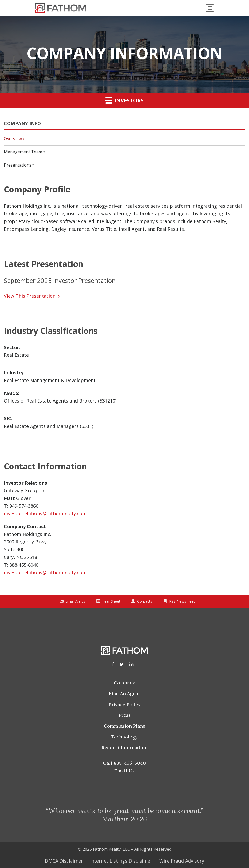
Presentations (18, 165)
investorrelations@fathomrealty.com (45, 513)
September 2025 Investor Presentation (60, 280)
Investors (125, 100)
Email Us (125, 771)
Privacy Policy (125, 704)
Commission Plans (125, 726)
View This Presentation (30, 296)
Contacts (145, 601)
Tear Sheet (111, 601)
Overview (13, 139)
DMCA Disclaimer (64, 861)
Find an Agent (125, 694)
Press (125, 715)
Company (125, 683)
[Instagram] (122, 664)
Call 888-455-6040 (124, 763)
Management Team (23, 152)
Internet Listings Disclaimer (121, 861)
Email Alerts (75, 601)
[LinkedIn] (131, 664)
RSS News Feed (182, 601)
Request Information (125, 747)
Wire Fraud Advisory (182, 861)
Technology (125, 737)
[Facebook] (113, 664)
